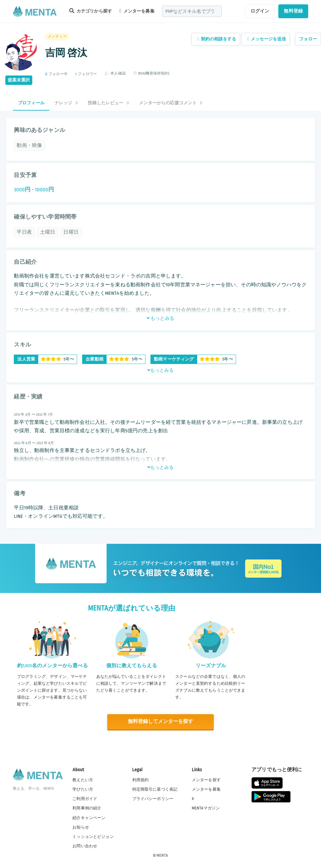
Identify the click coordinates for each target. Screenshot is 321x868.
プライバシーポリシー (153, 798)
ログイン (260, 11)
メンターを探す (206, 780)
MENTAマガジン (206, 808)
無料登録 (293, 11)
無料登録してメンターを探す (160, 722)
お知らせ (81, 827)
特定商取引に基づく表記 (155, 789)
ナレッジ (66, 103)
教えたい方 (83, 780)
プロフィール (31, 103)
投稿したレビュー (108, 103)
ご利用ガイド (85, 798)
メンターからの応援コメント (171, 103)
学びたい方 (83, 789)
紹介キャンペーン (89, 818)
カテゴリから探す (91, 11)
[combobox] (192, 11)
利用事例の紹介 (87, 808)
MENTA (162, 855)
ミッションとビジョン (93, 836)
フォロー (308, 39)
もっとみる (160, 318)
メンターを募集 (137, 11)
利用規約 (141, 780)
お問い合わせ (85, 846)
